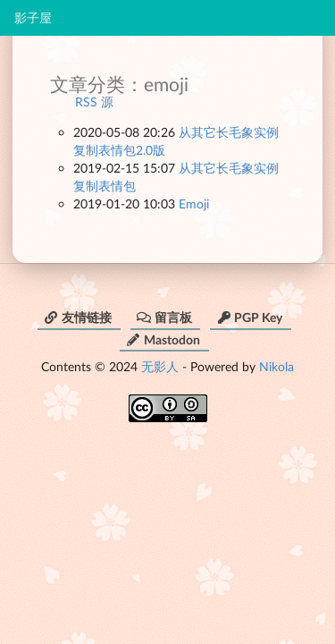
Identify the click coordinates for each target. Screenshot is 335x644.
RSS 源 (94, 102)
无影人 (160, 366)
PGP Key (249, 317)
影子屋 (33, 18)
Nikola (276, 366)
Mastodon (163, 339)
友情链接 (78, 317)
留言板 (164, 317)
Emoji (194, 203)
